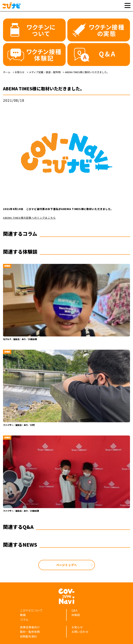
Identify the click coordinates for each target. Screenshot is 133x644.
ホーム (7, 72)
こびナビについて (31, 610)
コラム (24, 619)
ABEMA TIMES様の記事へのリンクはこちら (29, 218)
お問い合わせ (80, 632)
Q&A (74, 610)
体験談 (76, 615)
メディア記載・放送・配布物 (45, 72)
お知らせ (20, 72)
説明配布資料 (28, 636)
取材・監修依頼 (30, 632)
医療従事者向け (30, 627)
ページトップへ (67, 565)
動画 (23, 615)
